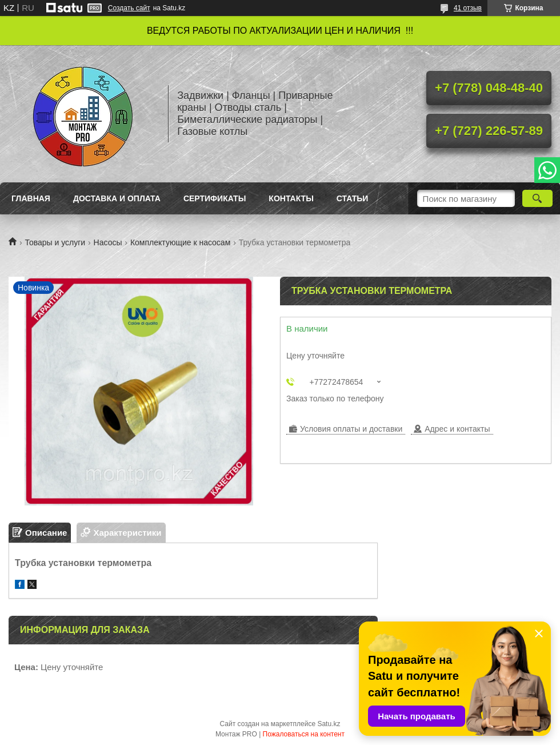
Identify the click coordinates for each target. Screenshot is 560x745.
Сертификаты (215, 198)
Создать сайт (129, 8)
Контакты (291, 198)
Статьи (353, 198)
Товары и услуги (55, 242)
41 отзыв (468, 8)
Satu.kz (329, 724)
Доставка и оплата (117, 198)
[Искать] (537, 198)
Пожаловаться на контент (304, 734)
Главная (31, 198)
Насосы (108, 242)
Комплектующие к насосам (180, 242)
